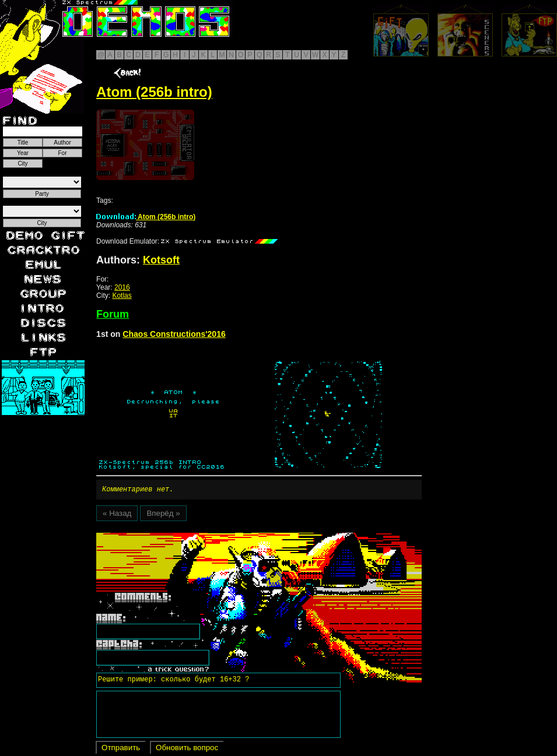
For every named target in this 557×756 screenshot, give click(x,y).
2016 (122, 287)
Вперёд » (163, 515)
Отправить (121, 749)
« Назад (117, 515)
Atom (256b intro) (146, 217)
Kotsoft (161, 260)
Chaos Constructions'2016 (174, 334)
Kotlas (122, 296)
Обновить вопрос (187, 749)
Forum (113, 314)
